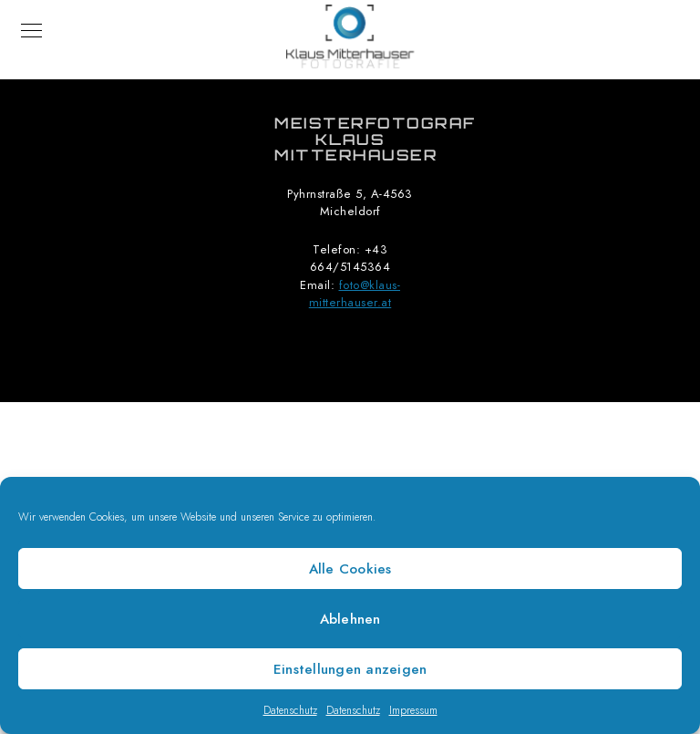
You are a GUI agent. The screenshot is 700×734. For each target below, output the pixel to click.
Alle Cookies (350, 569)
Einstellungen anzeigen (350, 669)
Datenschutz (290, 710)
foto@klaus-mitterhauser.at (355, 295)
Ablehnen (350, 619)
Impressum (413, 710)
